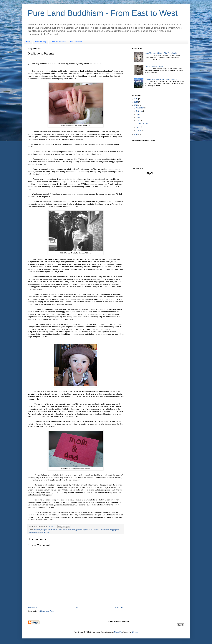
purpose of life (104, 530)
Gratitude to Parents (143, 123)
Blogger (135, 632)
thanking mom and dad (42, 532)
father (73, 530)
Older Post (119, 607)
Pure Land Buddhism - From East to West (103, 13)
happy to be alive (88, 530)
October (139, 111)
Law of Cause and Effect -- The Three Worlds (161, 53)
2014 (136, 102)
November (140, 108)
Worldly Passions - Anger (154, 66)
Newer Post (32, 607)
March (139, 130)
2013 (136, 105)
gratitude (79, 530)
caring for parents (47, 530)
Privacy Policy (40, 42)
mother (97, 530)
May (138, 120)
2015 (136, 99)
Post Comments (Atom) (46, 611)
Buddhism (37, 530)
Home (28, 42)
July (138, 114)
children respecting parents (62, 530)
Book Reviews (76, 42)
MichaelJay (118, 632)
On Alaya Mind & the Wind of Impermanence (161, 79)
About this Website (58, 42)
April (138, 127)
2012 (136, 134)
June (138, 117)
